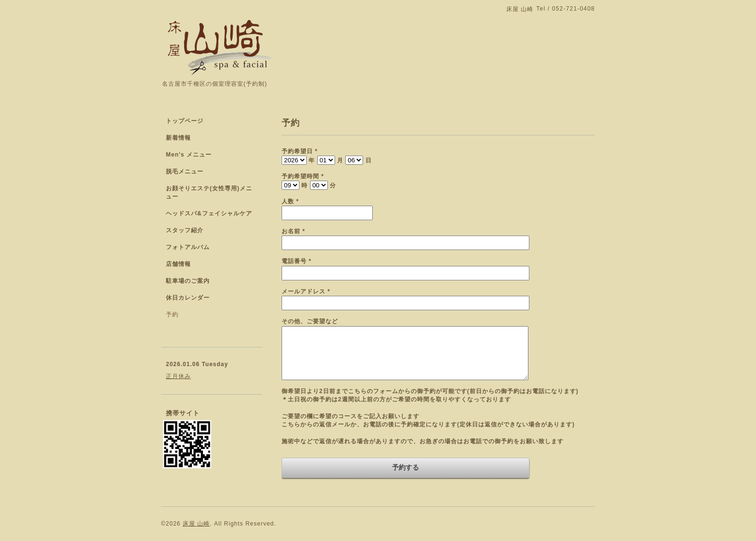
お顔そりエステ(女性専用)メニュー (209, 192)
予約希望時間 (303, 176)
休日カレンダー (188, 298)
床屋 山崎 (196, 524)
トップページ (185, 121)
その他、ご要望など (310, 321)
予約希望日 (300, 151)
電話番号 (297, 261)
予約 (172, 315)
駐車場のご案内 (188, 281)
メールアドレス (306, 291)
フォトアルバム (188, 247)
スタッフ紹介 (185, 230)
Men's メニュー (189, 155)
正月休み (178, 376)
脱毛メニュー (185, 172)
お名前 (293, 231)
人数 (290, 201)
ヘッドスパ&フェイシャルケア (209, 213)
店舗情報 (178, 264)
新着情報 (178, 138)
